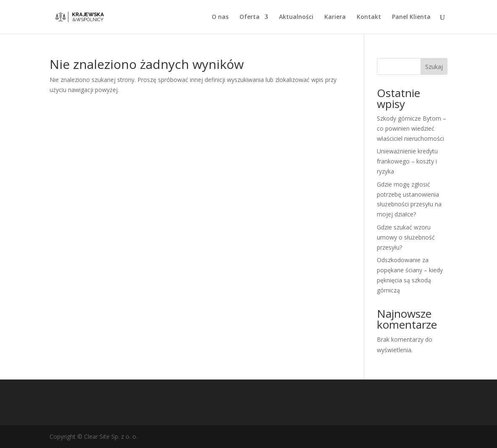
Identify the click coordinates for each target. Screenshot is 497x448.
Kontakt (369, 17)
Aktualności (296, 17)
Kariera (335, 17)
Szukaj (434, 67)
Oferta (250, 17)
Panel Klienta (411, 17)
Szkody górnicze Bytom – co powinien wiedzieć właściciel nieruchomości (412, 128)
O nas (220, 17)
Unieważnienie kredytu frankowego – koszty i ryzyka (407, 161)
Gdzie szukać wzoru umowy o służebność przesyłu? (406, 237)
